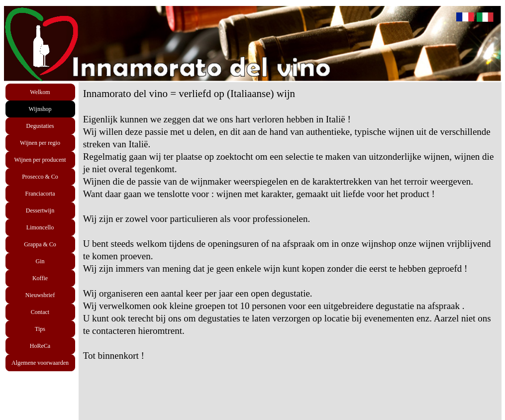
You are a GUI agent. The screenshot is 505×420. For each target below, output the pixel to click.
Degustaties (40, 126)
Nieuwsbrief (40, 295)
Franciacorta (40, 194)
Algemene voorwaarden (40, 363)
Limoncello (40, 227)
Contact (40, 312)
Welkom (40, 92)
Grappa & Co (40, 244)
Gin (40, 261)
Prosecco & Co (40, 177)
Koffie (40, 278)
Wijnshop (40, 109)
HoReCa (40, 346)
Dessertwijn (40, 210)
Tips (40, 329)
